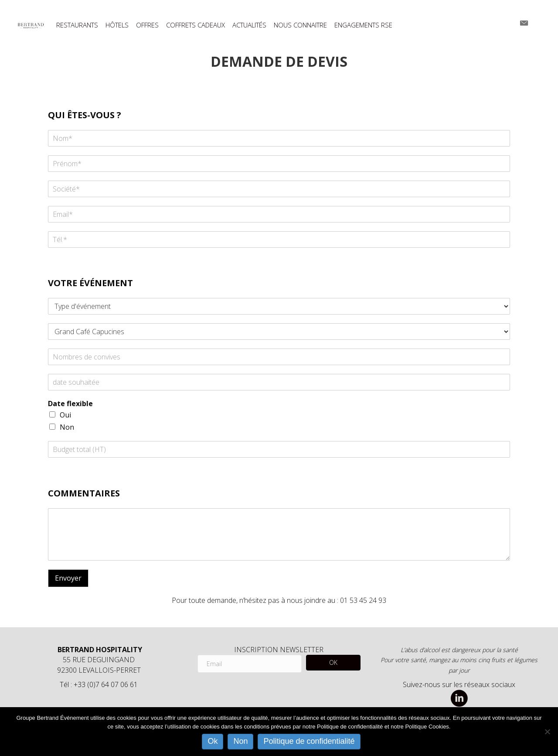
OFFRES (147, 25)
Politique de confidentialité (309, 741)
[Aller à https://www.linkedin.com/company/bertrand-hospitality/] (459, 699)
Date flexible (70, 404)
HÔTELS (117, 25)
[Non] (547, 732)
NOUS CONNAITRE (300, 25)
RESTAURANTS (77, 25)
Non (67, 427)
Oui (65, 415)
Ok (213, 741)
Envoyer (68, 578)
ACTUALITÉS (249, 25)
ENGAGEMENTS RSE (363, 25)
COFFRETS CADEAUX (196, 25)
